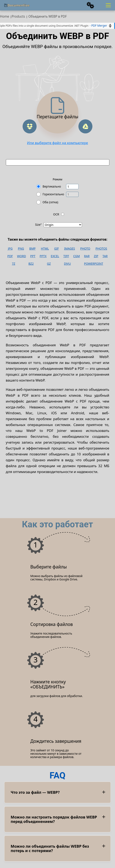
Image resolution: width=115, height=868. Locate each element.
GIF (56, 249)
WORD (21, 256)
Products (18, 16)
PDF (10, 256)
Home (5, 16)
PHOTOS (101, 249)
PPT (33, 256)
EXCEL (55, 256)
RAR (87, 256)
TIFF (66, 256)
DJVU (67, 264)
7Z (14, 264)
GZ (49, 264)
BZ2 (31, 264)
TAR (105, 256)
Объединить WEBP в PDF (48, 16)
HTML (45, 249)
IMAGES (70, 249)
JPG (10, 249)
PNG (21, 249)
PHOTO (85, 249)
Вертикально (52, 186)
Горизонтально (53, 194)
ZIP (96, 256)
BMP (32, 249)
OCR (56, 214)
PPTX (43, 256)
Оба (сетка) (50, 202)
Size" (38, 225)
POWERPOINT (94, 264)
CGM (76, 256)
